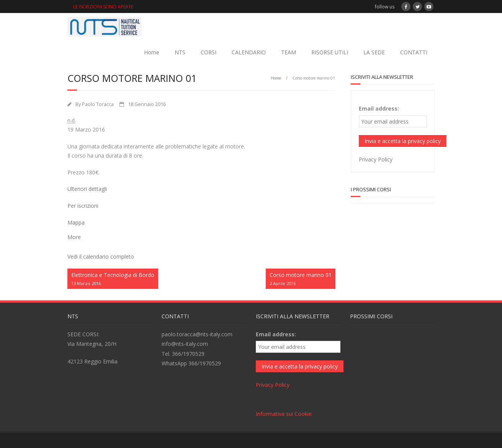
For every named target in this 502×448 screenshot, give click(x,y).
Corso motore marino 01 (301, 279)
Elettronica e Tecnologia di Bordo (113, 279)
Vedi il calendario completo (101, 257)
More (74, 237)
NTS (180, 52)
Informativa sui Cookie (284, 414)
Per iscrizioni (83, 206)
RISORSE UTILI (330, 52)
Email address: (379, 108)
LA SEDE (374, 52)
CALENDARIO (249, 52)
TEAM (289, 52)
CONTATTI (414, 52)
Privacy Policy (376, 159)
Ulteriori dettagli (87, 189)
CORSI (208, 52)
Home (152, 52)
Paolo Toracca (98, 104)
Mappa (76, 222)
